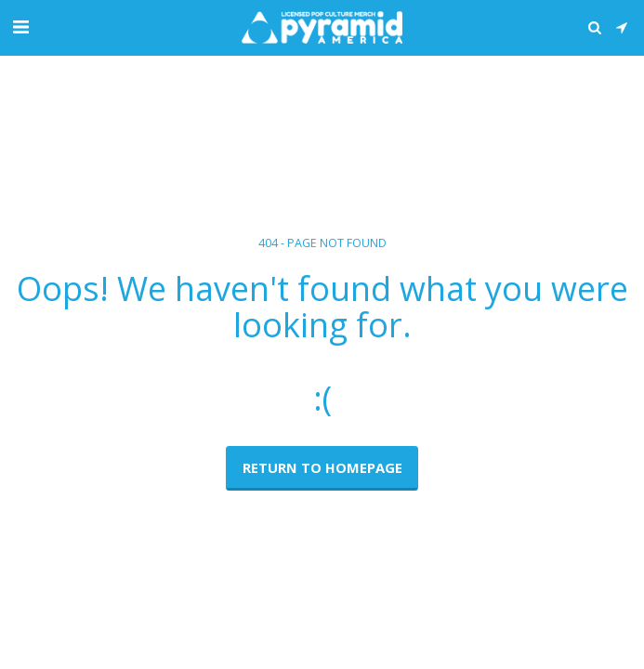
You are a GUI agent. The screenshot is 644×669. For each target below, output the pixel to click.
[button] (20, 26)
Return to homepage (322, 467)
